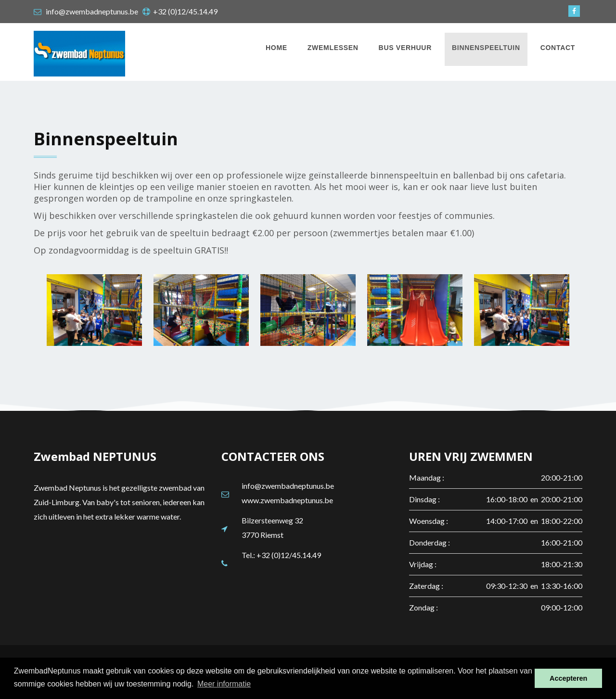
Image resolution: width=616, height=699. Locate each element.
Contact (558, 48)
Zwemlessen (333, 48)
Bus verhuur (405, 48)
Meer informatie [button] (224, 684)
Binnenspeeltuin (486, 48)
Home (276, 48)
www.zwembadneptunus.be (287, 500)
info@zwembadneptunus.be (288, 486)
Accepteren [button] (568, 678)
